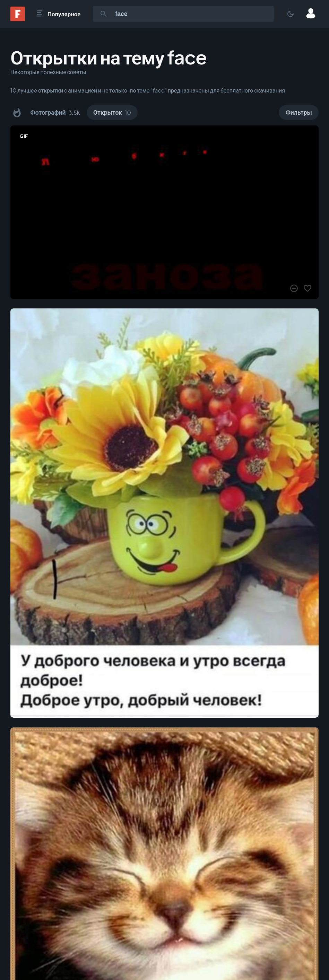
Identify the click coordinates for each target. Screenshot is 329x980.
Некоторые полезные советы (48, 72)
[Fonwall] (18, 19)
